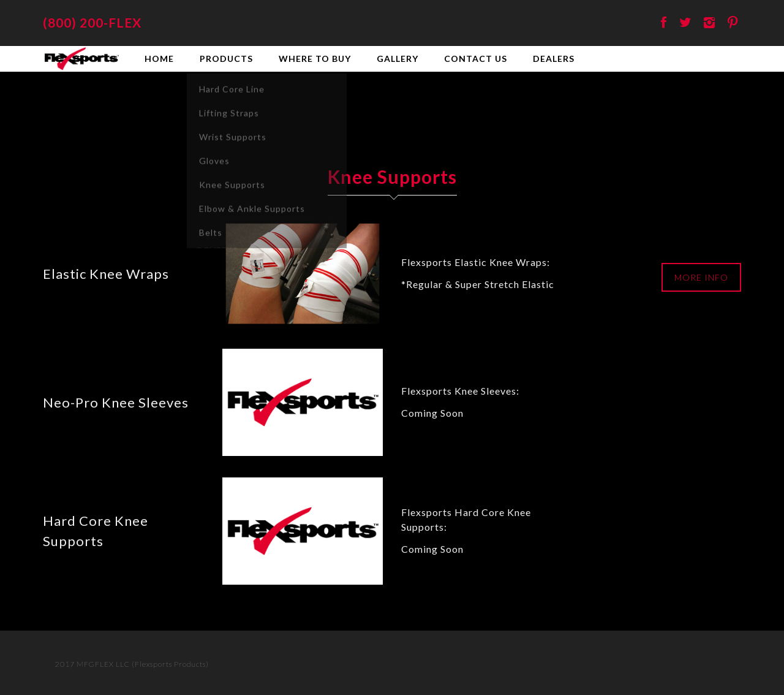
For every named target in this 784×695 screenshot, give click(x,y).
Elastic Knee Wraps (106, 274)
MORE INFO (701, 277)
